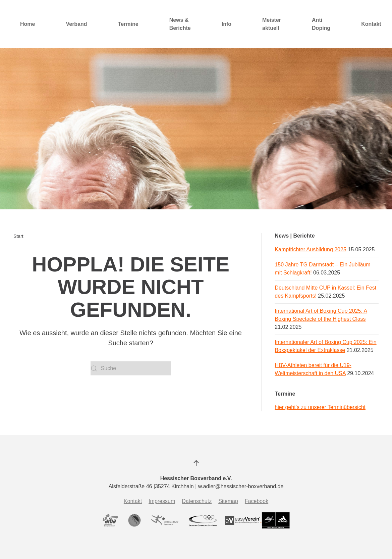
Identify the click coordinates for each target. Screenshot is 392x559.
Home (27, 24)
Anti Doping (321, 24)
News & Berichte (180, 24)
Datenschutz (197, 501)
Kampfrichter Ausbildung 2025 (310, 249)
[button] (196, 463)
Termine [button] (128, 24)
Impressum (162, 501)
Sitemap (228, 501)
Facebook (257, 501)
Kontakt (133, 501)
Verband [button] (76, 24)
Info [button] (227, 24)
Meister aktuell (272, 24)
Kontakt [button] (371, 24)
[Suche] (131, 368)
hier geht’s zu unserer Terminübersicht (320, 407)
